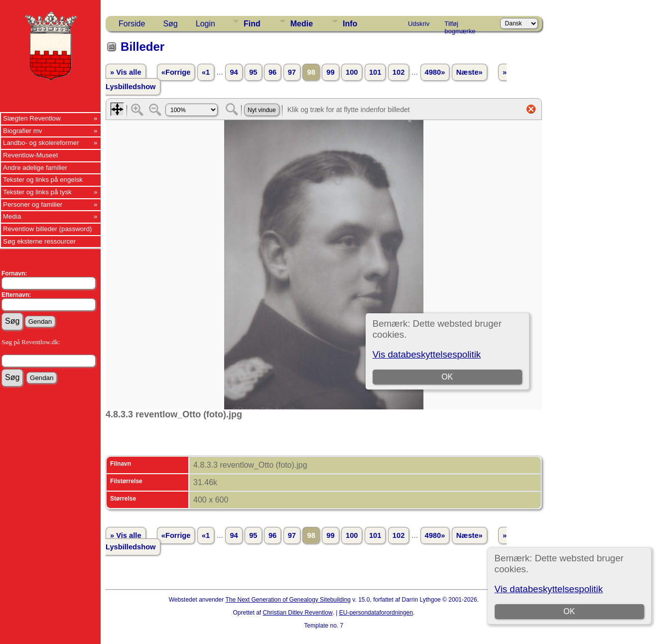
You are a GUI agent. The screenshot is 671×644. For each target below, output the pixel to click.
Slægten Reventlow (32, 118)
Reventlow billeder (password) (48, 229)
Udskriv (419, 24)
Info (350, 24)
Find (252, 24)
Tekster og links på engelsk (43, 180)
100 (352, 72)
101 (375, 72)
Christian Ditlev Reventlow (298, 613)
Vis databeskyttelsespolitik (549, 589)
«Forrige (176, 72)
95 (253, 72)
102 (399, 72)
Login (205, 24)
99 (330, 72)
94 (234, 72)
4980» (435, 72)
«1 (206, 72)
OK (569, 611)
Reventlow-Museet (30, 155)
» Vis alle (126, 72)
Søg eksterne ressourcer (39, 241)
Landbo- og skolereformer (41, 143)
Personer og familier (33, 204)
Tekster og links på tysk (37, 192)
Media (12, 216)
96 (272, 72)
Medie (302, 24)
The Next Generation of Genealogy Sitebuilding (288, 600)
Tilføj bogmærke (460, 25)
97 (292, 72)
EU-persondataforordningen (376, 613)
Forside (132, 24)
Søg (170, 24)
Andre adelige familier (35, 168)
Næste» (470, 72)
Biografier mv (23, 131)
